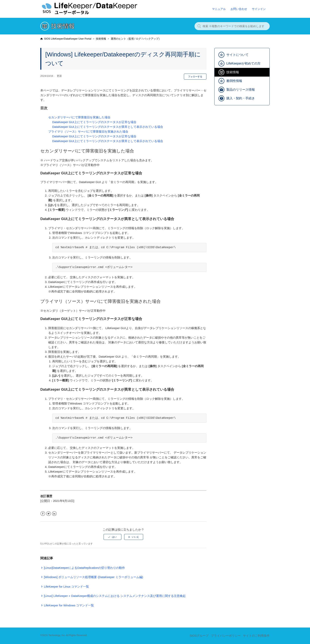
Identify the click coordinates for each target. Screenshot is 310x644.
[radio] (112, 537)
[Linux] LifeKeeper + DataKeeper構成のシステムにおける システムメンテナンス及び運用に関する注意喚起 (115, 596)
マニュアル (219, 9)
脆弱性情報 (234, 81)
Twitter (49, 514)
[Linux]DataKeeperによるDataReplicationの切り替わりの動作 (84, 568)
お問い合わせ (239, 9)
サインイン (259, 9)
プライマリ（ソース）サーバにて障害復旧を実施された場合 (88, 132)
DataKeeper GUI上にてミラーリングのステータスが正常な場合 (94, 122)
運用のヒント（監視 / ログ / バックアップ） (136, 39)
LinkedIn (54, 514)
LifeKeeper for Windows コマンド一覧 (69, 605)
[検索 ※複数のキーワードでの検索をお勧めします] (232, 26)
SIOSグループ (199, 636)
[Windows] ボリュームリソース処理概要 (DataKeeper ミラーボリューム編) (94, 577)
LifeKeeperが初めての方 (243, 63)
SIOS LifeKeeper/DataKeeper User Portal (68, 39)
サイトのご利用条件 (256, 636)
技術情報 (101, 39)
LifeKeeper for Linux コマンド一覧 (66, 587)
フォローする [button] (195, 77)
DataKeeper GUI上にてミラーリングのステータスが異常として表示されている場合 (108, 127)
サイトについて (237, 55)
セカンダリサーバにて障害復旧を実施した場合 (79, 117)
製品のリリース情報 (241, 90)
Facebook (43, 514)
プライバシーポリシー (226, 636)
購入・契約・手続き (241, 98)
